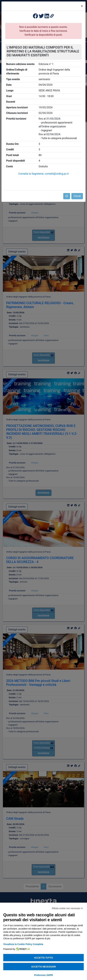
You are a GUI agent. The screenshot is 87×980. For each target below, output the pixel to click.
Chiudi (77, 196)
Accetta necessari (43, 967)
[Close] (82, 6)
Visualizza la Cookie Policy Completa (23, 944)
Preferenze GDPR (44, 975)
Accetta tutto (44, 958)
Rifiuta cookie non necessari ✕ (67, 908)
